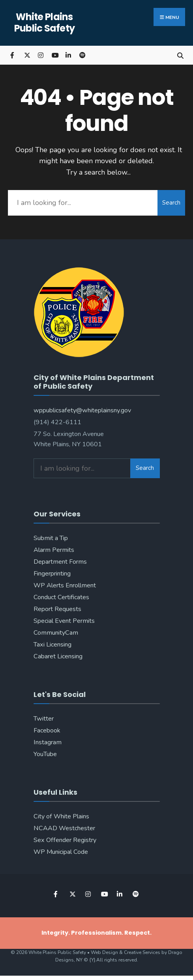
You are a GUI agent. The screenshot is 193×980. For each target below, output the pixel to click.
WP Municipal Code (61, 852)
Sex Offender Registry (65, 840)
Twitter (44, 719)
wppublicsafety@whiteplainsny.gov (82, 410)
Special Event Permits (64, 621)
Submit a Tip (51, 538)
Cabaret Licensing (58, 656)
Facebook (47, 730)
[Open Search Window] (180, 55)
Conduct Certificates (61, 597)
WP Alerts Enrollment (65, 585)
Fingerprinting (52, 574)
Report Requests (57, 609)
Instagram (48, 742)
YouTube (45, 754)
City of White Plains (61, 816)
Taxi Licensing (52, 645)
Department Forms (60, 562)
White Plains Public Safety (45, 22)
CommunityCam (56, 633)
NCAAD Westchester (64, 828)
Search (171, 203)
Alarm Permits (54, 550)
